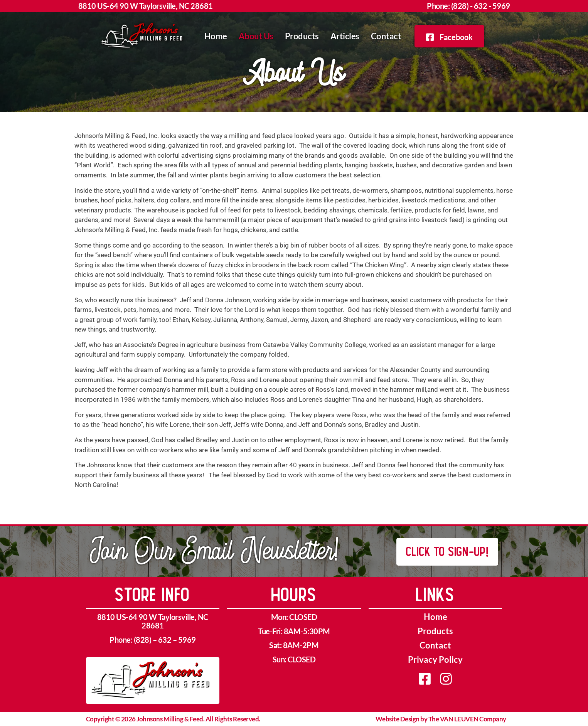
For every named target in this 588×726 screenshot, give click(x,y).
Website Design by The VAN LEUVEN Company (441, 719)
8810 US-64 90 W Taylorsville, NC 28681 (146, 6)
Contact (386, 36)
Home (216, 36)
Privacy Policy (435, 659)
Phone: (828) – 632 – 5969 (153, 640)
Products (302, 36)
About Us (256, 36)
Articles (345, 36)
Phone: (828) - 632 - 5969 (468, 6)
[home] (143, 36)
